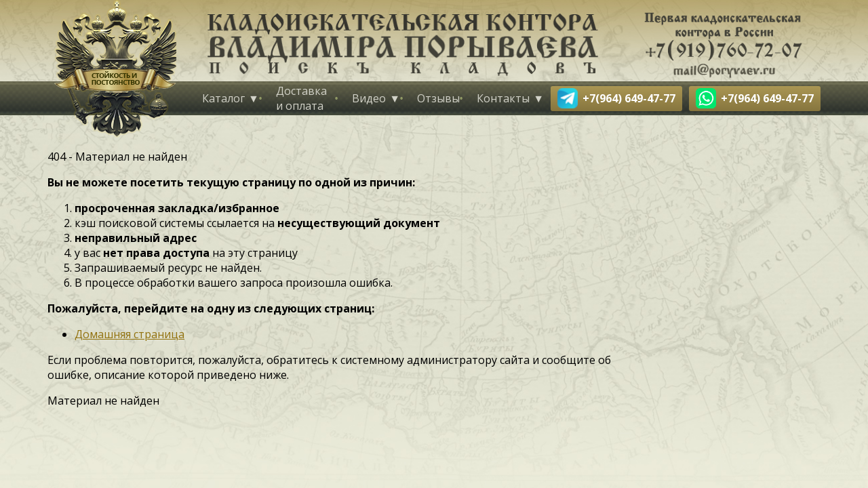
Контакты (503, 98)
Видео (369, 98)
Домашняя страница (130, 334)
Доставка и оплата (301, 98)
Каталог (223, 98)
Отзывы (438, 98)
